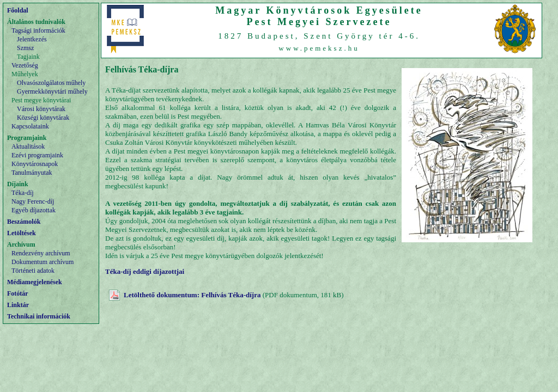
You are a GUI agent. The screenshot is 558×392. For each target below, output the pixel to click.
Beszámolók (24, 222)
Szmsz (25, 48)
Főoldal (18, 10)
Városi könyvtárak (41, 109)
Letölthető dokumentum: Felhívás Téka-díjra (192, 295)
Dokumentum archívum (43, 262)
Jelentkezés (32, 39)
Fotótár (18, 293)
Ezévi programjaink (37, 155)
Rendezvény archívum (41, 253)
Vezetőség (25, 65)
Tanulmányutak (32, 173)
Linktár (18, 305)
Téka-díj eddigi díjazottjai (145, 271)
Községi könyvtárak (43, 118)
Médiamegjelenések (35, 282)
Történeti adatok (33, 271)
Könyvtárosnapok (35, 164)
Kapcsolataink (30, 126)
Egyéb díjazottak (34, 210)
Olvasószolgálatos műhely (51, 83)
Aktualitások (28, 146)
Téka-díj (23, 193)
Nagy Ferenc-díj (33, 201)
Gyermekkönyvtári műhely (52, 91)
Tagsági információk (38, 30)
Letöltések (22, 233)
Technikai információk (39, 316)
